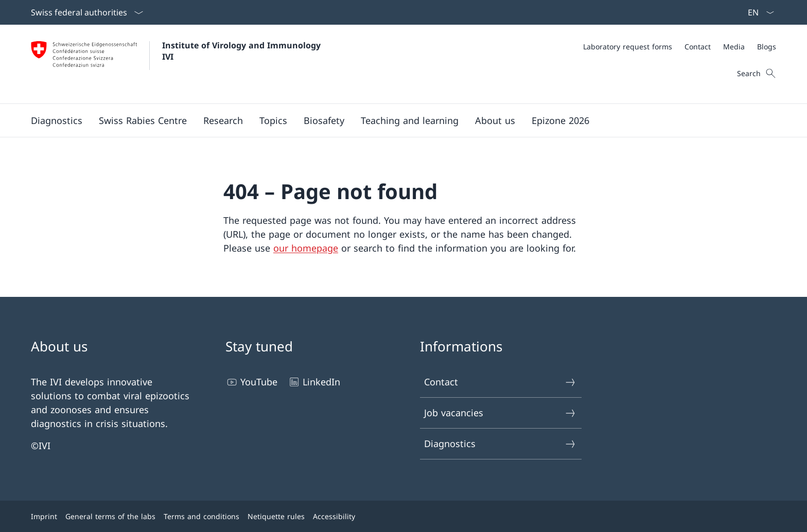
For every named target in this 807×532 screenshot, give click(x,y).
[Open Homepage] (178, 64)
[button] (57, 120)
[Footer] (403, 516)
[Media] (734, 47)
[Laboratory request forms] (628, 47)
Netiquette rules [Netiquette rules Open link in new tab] (276, 516)
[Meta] (680, 47)
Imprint (44, 516)
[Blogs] (767, 47)
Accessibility (334, 516)
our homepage (306, 248)
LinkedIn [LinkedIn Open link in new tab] (314, 382)
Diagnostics (500, 444)
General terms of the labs (110, 516)
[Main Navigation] (395, 120)
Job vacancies (500, 413)
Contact (500, 382)
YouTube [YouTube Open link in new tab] (251, 382)
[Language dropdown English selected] (758, 12)
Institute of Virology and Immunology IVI (244, 51)
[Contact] (698, 47)
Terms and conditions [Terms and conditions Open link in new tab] (201, 516)
